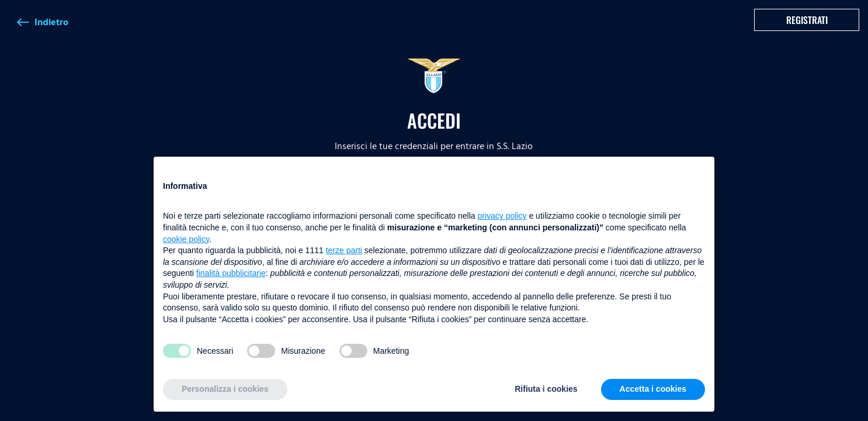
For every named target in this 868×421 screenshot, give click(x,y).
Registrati (807, 20)
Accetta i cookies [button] (653, 389)
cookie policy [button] (186, 239)
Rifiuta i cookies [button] (546, 389)
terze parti (344, 250)
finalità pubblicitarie (231, 273)
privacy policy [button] (502, 216)
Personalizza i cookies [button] (225, 389)
